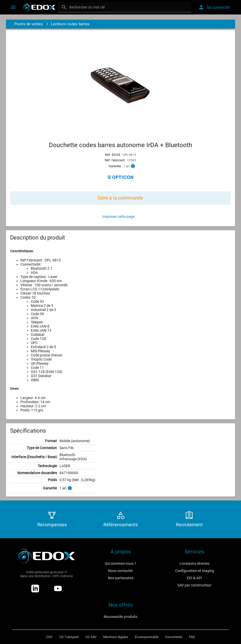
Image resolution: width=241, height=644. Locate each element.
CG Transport (69, 637)
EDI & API (194, 578)
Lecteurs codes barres (70, 24)
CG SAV (91, 637)
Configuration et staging (195, 571)
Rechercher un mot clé (87, 7)
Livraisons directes (194, 563)
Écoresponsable (147, 637)
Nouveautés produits (120, 617)
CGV (49, 637)
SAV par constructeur (194, 585)
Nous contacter (120, 571)
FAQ (192, 637)
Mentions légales (116, 637)
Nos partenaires (121, 578)
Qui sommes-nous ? (120, 563)
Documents (174, 637)
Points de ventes (29, 24)
